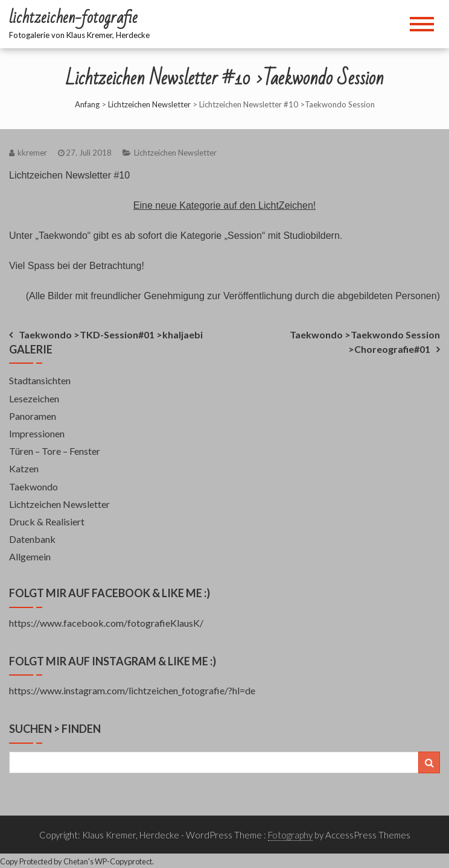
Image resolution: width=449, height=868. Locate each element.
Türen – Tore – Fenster (55, 451)
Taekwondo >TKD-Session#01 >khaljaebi (111, 334)
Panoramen (33, 416)
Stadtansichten (40, 380)
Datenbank (32, 539)
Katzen (24, 468)
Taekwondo (33, 486)
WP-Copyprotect (123, 861)
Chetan (76, 861)
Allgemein (30, 556)
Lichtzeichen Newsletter (149, 104)
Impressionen (37, 433)
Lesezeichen (34, 398)
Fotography (290, 835)
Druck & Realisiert (47, 521)
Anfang (87, 104)
